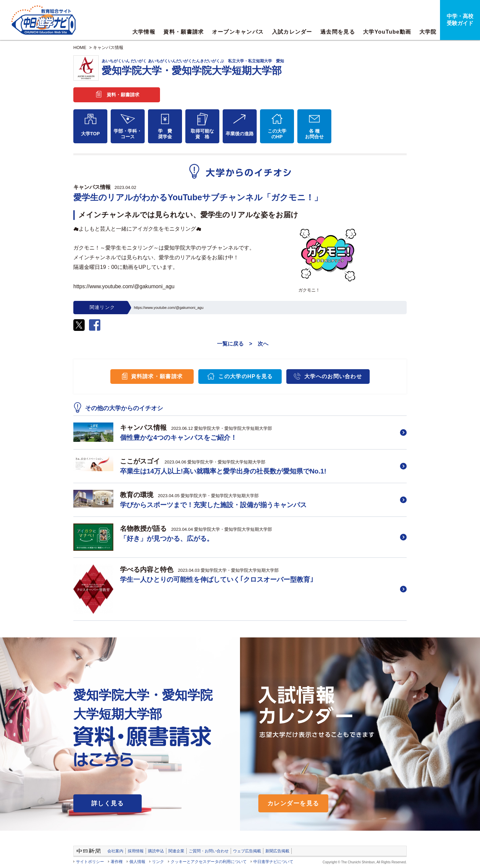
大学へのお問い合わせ (333, 376)
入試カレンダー (292, 32)
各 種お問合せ (314, 134)
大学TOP (90, 134)
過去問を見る (338, 32)
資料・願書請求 (183, 32)
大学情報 (144, 32)
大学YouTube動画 (387, 32)
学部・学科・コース (128, 134)
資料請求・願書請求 (157, 376)
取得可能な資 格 (202, 134)
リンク (158, 862)
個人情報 (137, 862)
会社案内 (115, 851)
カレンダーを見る (293, 803)
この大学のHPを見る (245, 376)
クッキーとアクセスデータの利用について (209, 862)
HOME (80, 47)
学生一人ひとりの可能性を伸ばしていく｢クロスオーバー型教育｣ (217, 579)
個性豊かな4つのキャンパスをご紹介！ (178, 437)
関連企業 (176, 851)
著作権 (117, 862)
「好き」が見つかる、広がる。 (167, 538)
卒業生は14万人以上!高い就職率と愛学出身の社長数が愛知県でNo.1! (223, 471)
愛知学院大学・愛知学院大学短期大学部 (254, 67)
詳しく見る (107, 803)
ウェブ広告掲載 (247, 851)
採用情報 (136, 851)
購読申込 (156, 851)
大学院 (428, 32)
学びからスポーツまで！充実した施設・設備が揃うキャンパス (213, 505)
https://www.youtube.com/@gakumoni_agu (169, 308)
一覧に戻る (230, 344)
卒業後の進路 (240, 134)
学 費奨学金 (165, 134)
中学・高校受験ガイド (460, 20)
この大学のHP (277, 134)
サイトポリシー (90, 862)
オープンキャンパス (238, 32)
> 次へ (258, 344)
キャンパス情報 (108, 47)
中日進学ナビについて (273, 862)
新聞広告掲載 (277, 851)
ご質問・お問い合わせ (209, 851)
